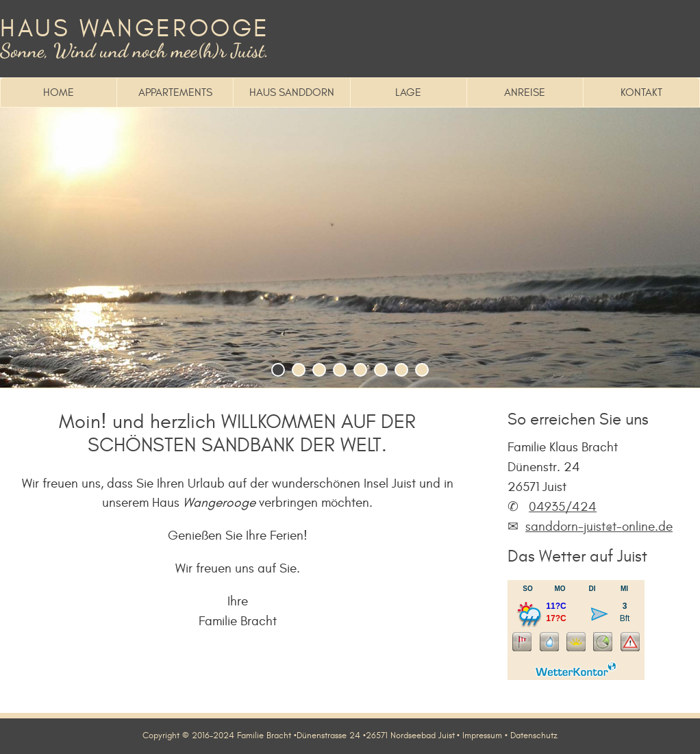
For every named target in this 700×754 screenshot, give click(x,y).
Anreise (525, 92)
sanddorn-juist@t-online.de (599, 527)
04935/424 (563, 507)
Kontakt (641, 92)
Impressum (482, 736)
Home (59, 92)
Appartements (175, 92)
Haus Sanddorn (292, 92)
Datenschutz (534, 736)
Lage (408, 92)
